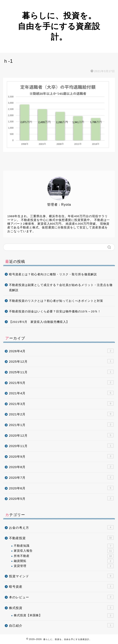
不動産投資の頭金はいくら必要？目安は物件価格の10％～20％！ (55, 311)
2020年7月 (61, 477)
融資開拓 (64, 561)
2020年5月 (61, 498)
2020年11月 (61, 446)
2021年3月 (61, 403)
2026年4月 (61, 351)
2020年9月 (61, 456)
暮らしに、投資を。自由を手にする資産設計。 (59, 26)
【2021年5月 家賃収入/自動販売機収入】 (39, 322)
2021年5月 (61, 382)
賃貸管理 (64, 566)
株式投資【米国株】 (64, 615)
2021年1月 (61, 425)
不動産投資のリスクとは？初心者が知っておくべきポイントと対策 (56, 301)
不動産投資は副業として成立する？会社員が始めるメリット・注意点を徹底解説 (61, 288)
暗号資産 (61, 586)
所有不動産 (64, 556)
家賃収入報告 (64, 551)
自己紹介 (61, 625)
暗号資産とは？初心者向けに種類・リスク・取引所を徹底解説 (53, 274)
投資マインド (61, 576)
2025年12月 (61, 361)
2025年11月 (61, 372)
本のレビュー (61, 597)
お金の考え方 (61, 527)
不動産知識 (64, 546)
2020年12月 (61, 435)
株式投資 (61, 608)
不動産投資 (61, 538)
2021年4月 (61, 393)
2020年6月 (61, 488)
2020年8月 (61, 467)
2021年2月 (61, 414)
